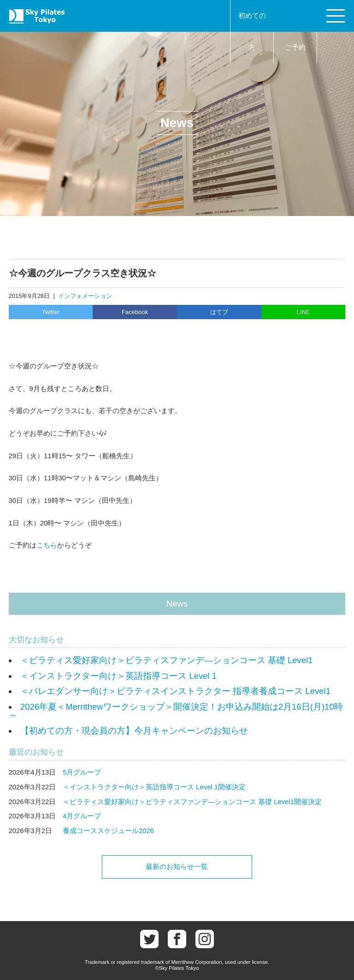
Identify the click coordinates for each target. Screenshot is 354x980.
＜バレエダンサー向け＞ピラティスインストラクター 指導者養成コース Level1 (175, 691)
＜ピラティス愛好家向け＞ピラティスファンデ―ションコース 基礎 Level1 (167, 660)
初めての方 (252, 32)
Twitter (51, 312)
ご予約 (295, 47)
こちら (47, 545)
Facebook (135, 312)
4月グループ (82, 816)
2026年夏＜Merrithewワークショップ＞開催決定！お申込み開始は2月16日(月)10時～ (176, 711)
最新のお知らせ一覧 (177, 867)
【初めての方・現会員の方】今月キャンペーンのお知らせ (134, 731)
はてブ (219, 312)
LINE (304, 312)
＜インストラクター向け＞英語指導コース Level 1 (118, 676)
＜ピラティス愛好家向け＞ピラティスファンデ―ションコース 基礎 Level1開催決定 (192, 802)
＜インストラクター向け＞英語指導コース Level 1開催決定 (154, 787)
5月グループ (82, 772)
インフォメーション (85, 296)
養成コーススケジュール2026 (108, 831)
